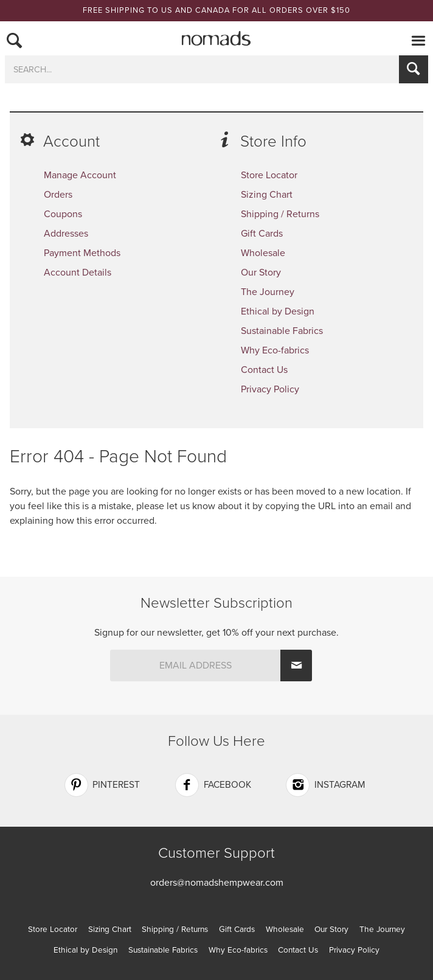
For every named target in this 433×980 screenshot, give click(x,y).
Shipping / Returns (280, 214)
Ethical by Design (278, 311)
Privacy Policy (270, 389)
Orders (58, 195)
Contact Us (264, 370)
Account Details (78, 273)
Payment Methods (82, 253)
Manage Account (80, 175)
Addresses (66, 234)
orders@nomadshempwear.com (217, 883)
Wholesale (263, 253)
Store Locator (269, 175)
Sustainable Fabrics (282, 331)
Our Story (261, 273)
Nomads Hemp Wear (216, 38)
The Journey (268, 292)
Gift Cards (262, 234)
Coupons (63, 214)
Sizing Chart (267, 195)
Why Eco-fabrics (275, 350)
